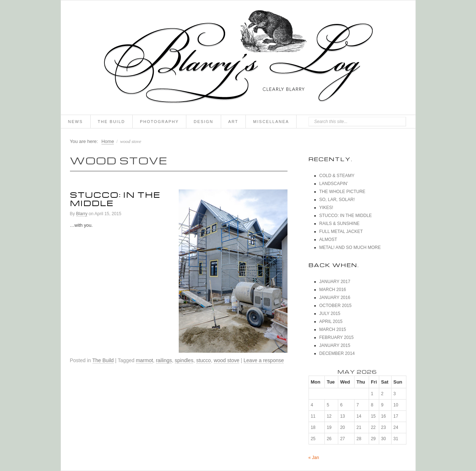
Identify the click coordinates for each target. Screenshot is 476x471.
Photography (159, 122)
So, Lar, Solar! (337, 200)
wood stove (226, 360)
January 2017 (335, 282)
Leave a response (264, 360)
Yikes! (326, 208)
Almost (328, 239)
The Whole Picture (342, 192)
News (76, 122)
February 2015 (337, 337)
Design (203, 122)
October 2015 (336, 306)
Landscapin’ (334, 184)
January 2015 (335, 345)
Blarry (82, 214)
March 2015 (333, 329)
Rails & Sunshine (340, 224)
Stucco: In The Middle (115, 198)
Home (108, 141)
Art (233, 122)
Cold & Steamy (337, 176)
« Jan (314, 458)
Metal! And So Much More (350, 247)
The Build (111, 122)
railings (164, 360)
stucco (203, 360)
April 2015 (331, 321)
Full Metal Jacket (341, 232)
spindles (184, 360)
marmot (144, 360)
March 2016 (333, 290)
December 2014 (337, 353)
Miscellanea (271, 122)
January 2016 (335, 298)
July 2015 (330, 314)
